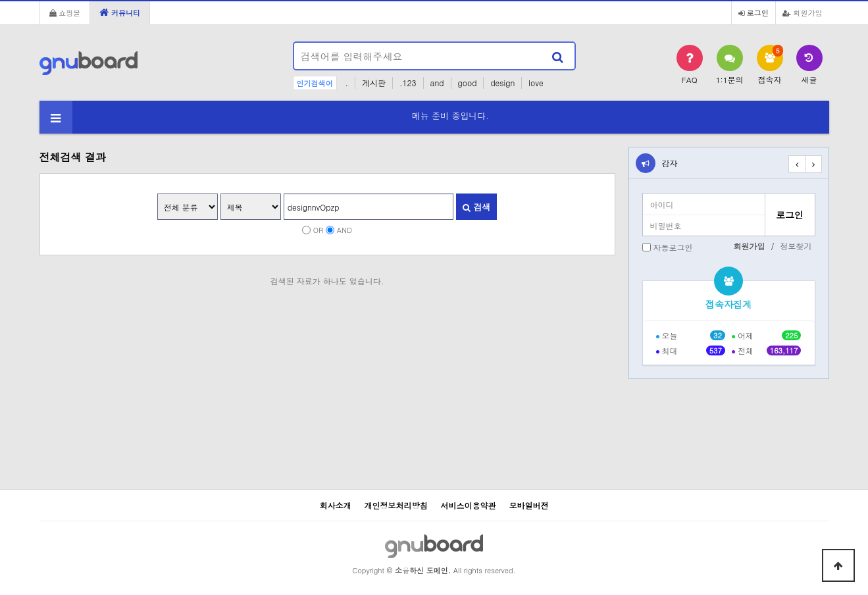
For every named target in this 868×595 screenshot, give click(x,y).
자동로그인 (673, 247)
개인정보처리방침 (396, 505)
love (536, 83)
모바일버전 (529, 505)
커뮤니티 (120, 13)
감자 (670, 163)
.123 (408, 83)
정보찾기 (796, 246)
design (502, 83)
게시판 (374, 83)
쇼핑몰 (65, 13)
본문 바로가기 (0, 0)
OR (319, 230)
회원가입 (803, 13)
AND (345, 230)
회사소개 (335, 505)
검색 (476, 207)
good (468, 83)
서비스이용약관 (469, 505)
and (437, 83)
